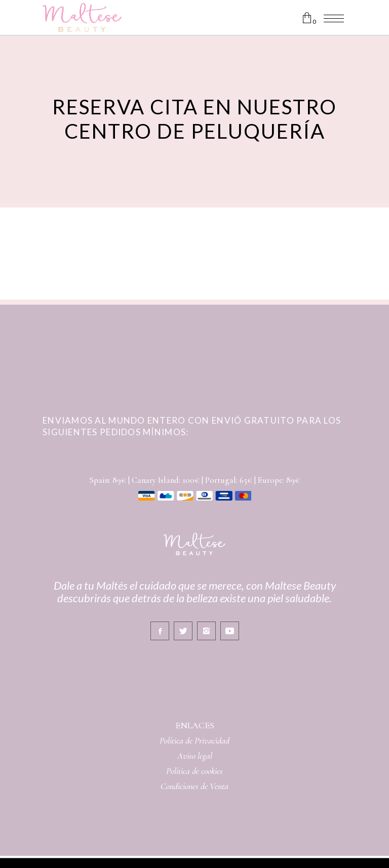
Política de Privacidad (194, 740)
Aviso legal (195, 756)
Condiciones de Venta (194, 786)
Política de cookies (194, 771)
